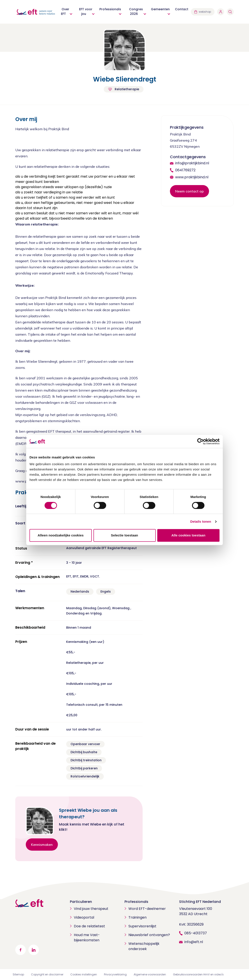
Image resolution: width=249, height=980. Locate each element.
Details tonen (201, 521)
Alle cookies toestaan (188, 535)
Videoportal (84, 917)
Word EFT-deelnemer (147, 909)
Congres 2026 (136, 11)
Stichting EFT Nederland (200, 902)
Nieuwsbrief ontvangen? (149, 935)
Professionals (110, 9)
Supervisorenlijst (142, 926)
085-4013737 (196, 933)
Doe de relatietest (89, 926)
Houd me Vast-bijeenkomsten (87, 938)
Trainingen (137, 917)
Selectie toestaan (125, 535)
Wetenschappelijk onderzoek (144, 946)
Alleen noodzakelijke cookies (61, 535)
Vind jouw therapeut (91, 909)
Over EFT (65, 11)
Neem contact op (189, 191)
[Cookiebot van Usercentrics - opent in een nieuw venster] (200, 441)
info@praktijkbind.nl (192, 163)
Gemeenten (160, 9)
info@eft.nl (194, 942)
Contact (182, 9)
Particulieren (81, 902)
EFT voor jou (86, 11)
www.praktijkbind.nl (192, 177)
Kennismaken (42, 845)
